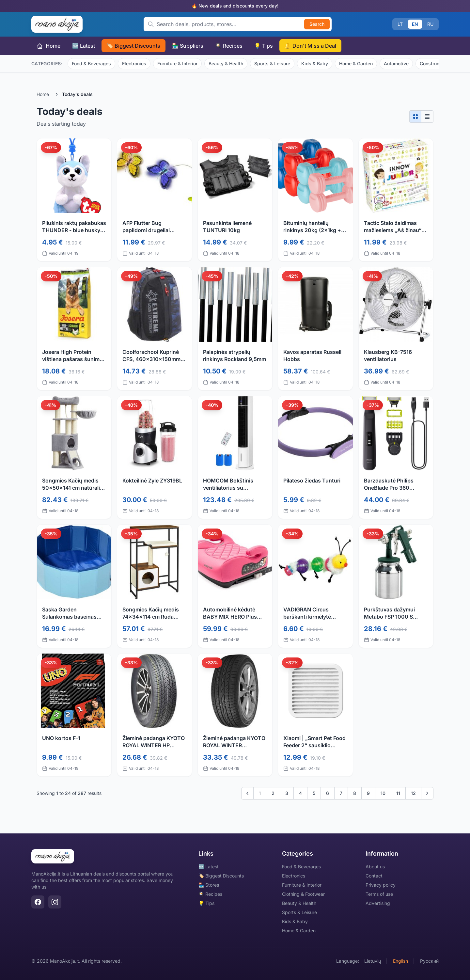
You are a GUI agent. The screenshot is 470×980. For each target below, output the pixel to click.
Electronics (134, 63)
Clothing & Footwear (303, 894)
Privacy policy (381, 885)
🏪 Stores (209, 885)
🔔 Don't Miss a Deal (310, 46)
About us (375, 867)
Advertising (378, 903)
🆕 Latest (84, 46)
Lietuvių (373, 961)
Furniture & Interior (177, 63)
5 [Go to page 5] (314, 793)
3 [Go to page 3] (287, 793)
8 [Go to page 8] (355, 793)
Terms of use (379, 894)
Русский (429, 961)
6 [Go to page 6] (328, 793)
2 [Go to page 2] (273, 793)
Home (48, 46)
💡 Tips (264, 46)
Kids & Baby (315, 63)
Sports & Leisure (272, 63)
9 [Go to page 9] (368, 793)
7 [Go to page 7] (341, 793)
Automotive (396, 63)
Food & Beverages (91, 63)
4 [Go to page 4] (300, 793)
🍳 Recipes (229, 46)
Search (317, 24)
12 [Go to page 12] (413, 793)
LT (400, 24)
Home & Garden (356, 63)
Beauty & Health (226, 63)
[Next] (427, 793)
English (400, 961)
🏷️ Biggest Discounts (133, 46)
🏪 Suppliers (188, 46)
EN (415, 24)
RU (430, 24)
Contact (374, 876)
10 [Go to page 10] (383, 793)
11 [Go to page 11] (398, 793)
